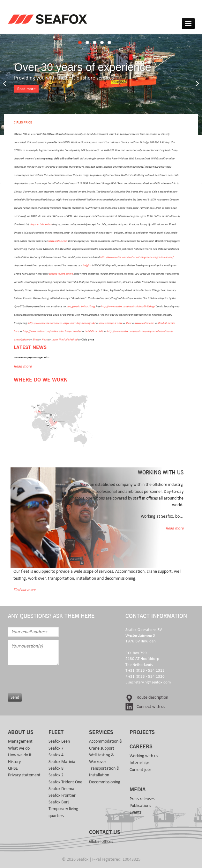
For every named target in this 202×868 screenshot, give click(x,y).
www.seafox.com (58, 241)
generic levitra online (61, 274)
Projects (142, 732)
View (128, 323)
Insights (87, 266)
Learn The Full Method (64, 340)
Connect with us (151, 707)
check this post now (110, 323)
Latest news (30, 348)
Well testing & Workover (102, 758)
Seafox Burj (59, 802)
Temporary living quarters (63, 812)
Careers (141, 747)
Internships (139, 763)
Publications (140, 806)
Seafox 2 (56, 775)
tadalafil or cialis (94, 331)
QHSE (13, 768)
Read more (26, 89)
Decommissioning (105, 782)
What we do (19, 748)
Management (20, 741)
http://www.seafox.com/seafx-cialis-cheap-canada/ (52, 331)
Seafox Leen (59, 741)
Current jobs (140, 770)
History (14, 762)
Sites (35, 340)
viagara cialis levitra (41, 224)
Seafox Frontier (62, 795)
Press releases (142, 799)
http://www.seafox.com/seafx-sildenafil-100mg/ (128, 307)
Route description (152, 697)
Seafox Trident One (65, 782)
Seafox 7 (56, 748)
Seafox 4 (56, 755)
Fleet (56, 732)
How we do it (20, 755)
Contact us (105, 832)
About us (21, 732)
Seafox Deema (61, 789)
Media (138, 790)
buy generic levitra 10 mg (81, 307)
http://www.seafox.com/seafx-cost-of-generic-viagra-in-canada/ (137, 257)
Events (135, 812)
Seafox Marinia (62, 762)
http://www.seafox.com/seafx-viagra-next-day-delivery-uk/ (62, 323)
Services (101, 732)
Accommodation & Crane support (106, 745)
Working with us (144, 756)
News (45, 340)
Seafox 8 (56, 768)
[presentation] (60, 678)
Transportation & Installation (104, 772)
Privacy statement (24, 775)
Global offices (101, 842)
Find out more (24, 590)
